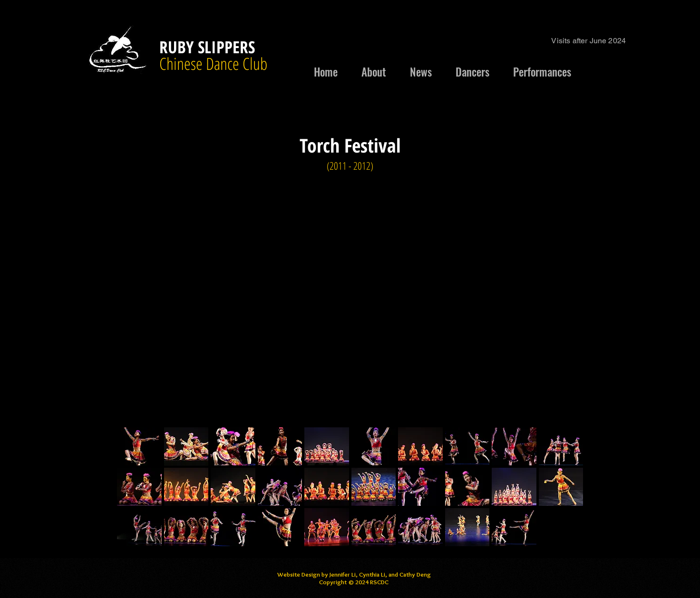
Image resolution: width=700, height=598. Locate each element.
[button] (139, 446)
